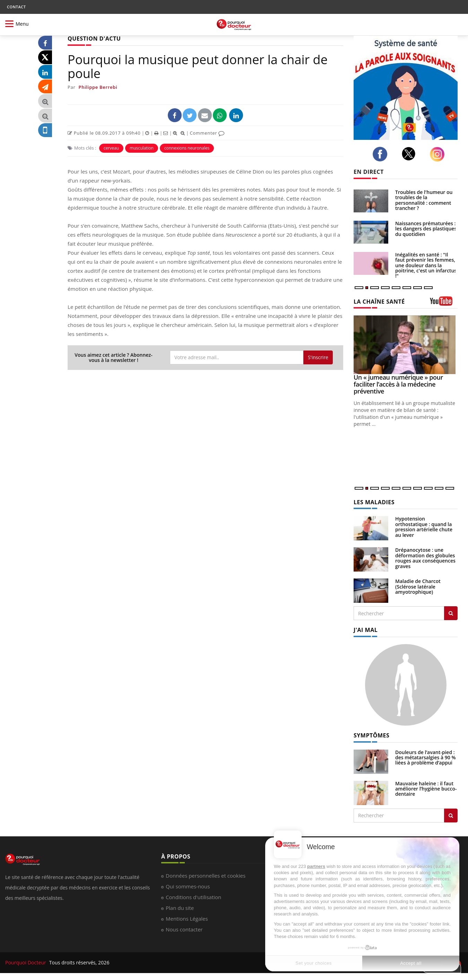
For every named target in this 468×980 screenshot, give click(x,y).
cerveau (111, 148)
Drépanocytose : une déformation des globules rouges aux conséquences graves (425, 558)
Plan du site (180, 908)
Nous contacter (184, 929)
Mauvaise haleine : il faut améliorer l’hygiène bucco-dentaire (426, 789)
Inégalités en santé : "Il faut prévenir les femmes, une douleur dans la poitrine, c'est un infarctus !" (426, 265)
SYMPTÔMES (371, 735)
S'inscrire (318, 357)
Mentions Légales (187, 919)
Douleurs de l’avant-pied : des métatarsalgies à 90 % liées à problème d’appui (426, 758)
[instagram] (439, 154)
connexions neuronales (187, 148)
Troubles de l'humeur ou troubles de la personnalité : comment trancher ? (424, 200)
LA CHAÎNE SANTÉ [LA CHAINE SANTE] (379, 302)
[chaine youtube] (444, 303)
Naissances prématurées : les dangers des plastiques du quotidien (426, 229)
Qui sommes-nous (188, 886)
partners (316, 866)
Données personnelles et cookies (206, 876)
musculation (142, 148)
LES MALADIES (374, 502)
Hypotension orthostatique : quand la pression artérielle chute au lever (424, 527)
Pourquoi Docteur (26, 962)
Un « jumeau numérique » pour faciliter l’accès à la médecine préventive (398, 384)
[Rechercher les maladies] (451, 613)
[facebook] (382, 154)
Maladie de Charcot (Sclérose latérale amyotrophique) (418, 586)
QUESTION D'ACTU (94, 39)
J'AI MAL (366, 630)
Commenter (207, 133)
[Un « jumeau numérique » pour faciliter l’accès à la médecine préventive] (406, 345)
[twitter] (411, 154)
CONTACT (16, 7)
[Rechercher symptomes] (451, 816)
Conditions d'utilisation (193, 897)
